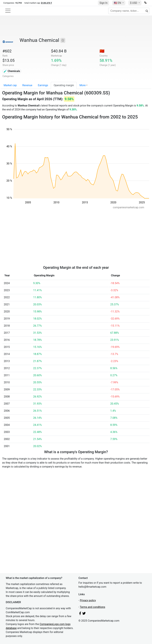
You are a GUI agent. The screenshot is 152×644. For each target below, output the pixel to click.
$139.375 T (46, 3)
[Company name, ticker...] (129, 11)
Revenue (27, 85)
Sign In (103, 3)
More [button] (82, 85)
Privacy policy (88, 600)
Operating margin (64, 85)
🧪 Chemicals (12, 71)
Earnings (43, 85)
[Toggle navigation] (8, 11)
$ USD (134, 3)
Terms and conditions (92, 607)
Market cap (10, 85)
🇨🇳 (102, 51)
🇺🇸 (118, 3)
